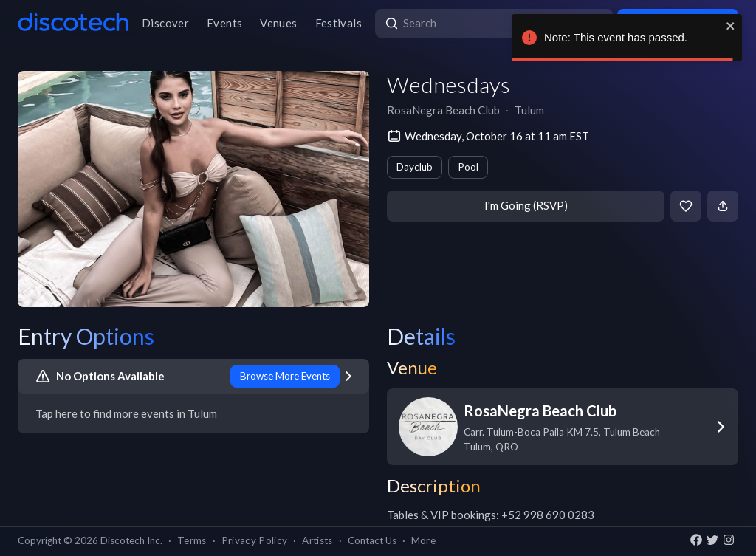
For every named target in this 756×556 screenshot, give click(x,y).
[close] (731, 26)
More (423, 540)
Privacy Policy (255, 540)
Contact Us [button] (372, 540)
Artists (317, 540)
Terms (192, 540)
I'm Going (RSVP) (526, 205)
